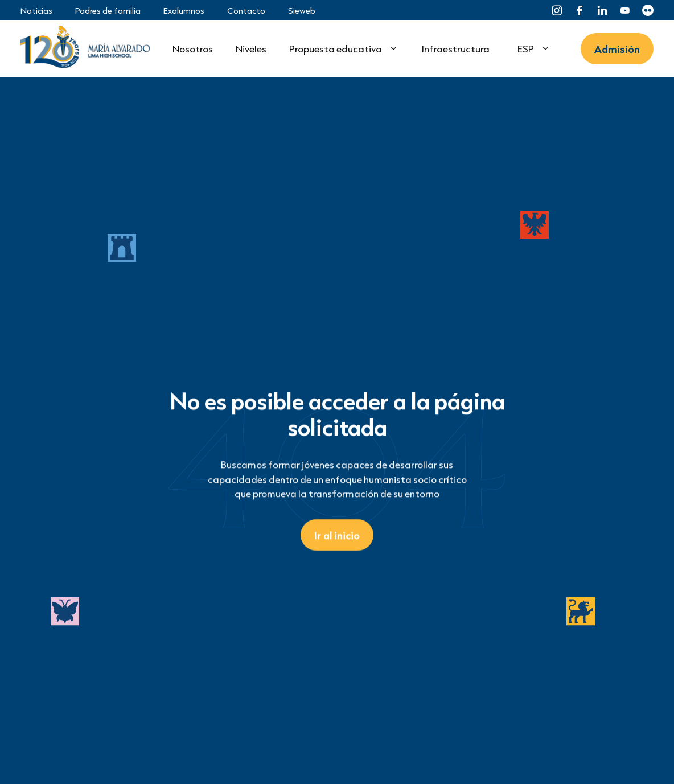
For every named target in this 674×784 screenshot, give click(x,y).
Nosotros (193, 48)
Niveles (251, 48)
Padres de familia (108, 10)
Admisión (617, 49)
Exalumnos (184, 10)
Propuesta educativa (336, 48)
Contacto (246, 10)
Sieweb (302, 10)
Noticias (36, 10)
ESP (526, 48)
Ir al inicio (337, 535)
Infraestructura (456, 48)
